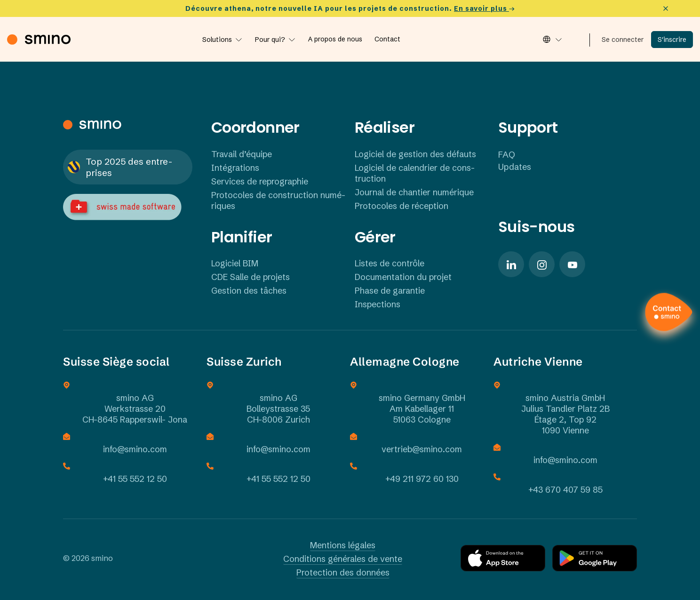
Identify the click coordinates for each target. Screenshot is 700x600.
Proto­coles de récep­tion (402, 206)
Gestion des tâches (249, 291)
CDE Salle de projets (251, 277)
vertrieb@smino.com (422, 449)
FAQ (507, 155)
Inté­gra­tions (235, 168)
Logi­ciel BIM (235, 263)
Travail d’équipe (242, 154)
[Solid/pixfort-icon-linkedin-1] (511, 264)
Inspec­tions (378, 304)
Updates (515, 167)
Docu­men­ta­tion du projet (403, 277)
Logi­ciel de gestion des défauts (415, 154)
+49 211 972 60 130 (422, 479)
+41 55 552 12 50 (135, 479)
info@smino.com (135, 449)
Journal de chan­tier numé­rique (414, 192)
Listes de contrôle (390, 263)
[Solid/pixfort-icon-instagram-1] (542, 264)
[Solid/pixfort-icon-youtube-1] (572, 264)
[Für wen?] (275, 40)
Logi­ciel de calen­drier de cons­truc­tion (415, 173)
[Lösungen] (223, 40)
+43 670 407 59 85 (565, 490)
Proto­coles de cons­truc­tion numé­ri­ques (278, 200)
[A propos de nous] (335, 39)
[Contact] (387, 39)
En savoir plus (484, 8)
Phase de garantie (390, 291)
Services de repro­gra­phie (260, 181)
